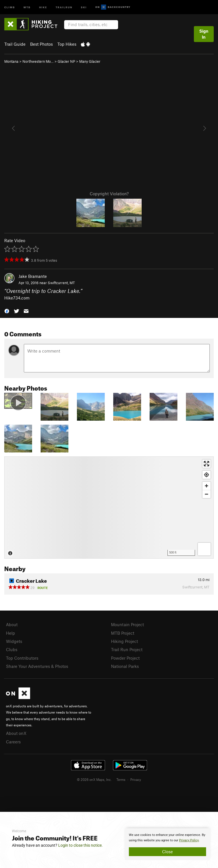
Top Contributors (22, 658)
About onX (16, 733)
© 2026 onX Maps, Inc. (94, 779)
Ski (84, 7)
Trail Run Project (127, 649)
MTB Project (123, 633)
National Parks (125, 666)
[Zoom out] (207, 494)
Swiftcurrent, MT (61, 283)
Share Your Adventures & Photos (37, 666)
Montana (11, 61)
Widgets (14, 641)
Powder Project (125, 658)
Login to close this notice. (80, 845)
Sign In (204, 34)
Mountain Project (127, 624)
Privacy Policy (189, 840)
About (12, 624)
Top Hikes (67, 44)
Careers (13, 742)
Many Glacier (90, 61)
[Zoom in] (207, 486)
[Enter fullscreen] (207, 464)
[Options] (204, 549)
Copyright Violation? (109, 194)
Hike (43, 7)
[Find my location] (207, 475)
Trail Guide (15, 44)
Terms (121, 779)
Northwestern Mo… (38, 61)
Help (11, 633)
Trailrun (64, 7)
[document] (167, 844)
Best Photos (41, 44)
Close (167, 852)
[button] (7, 311)
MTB (27, 7)
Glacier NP (66, 61)
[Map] (109, 508)
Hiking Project (124, 641)
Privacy (136, 779)
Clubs (12, 649)
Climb (10, 7)
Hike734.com (17, 298)
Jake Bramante (33, 276)
